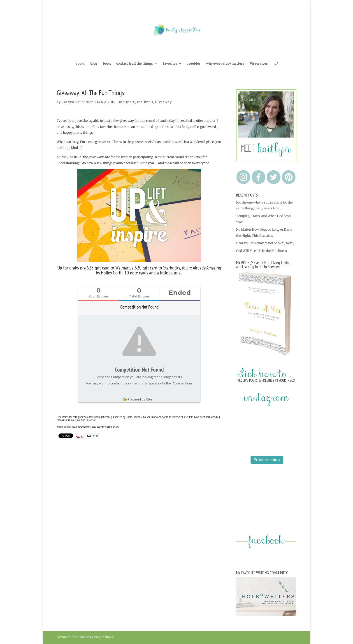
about (80, 64)
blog (94, 64)
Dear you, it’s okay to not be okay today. (266, 243)
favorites (170, 64)
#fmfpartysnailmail (136, 102)
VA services (259, 64)
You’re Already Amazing (201, 268)
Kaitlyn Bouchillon (78, 102)
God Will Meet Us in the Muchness (261, 251)
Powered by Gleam (139, 399)
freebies (194, 64)
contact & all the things (135, 64)
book (107, 64)
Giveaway (163, 102)
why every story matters (225, 64)
